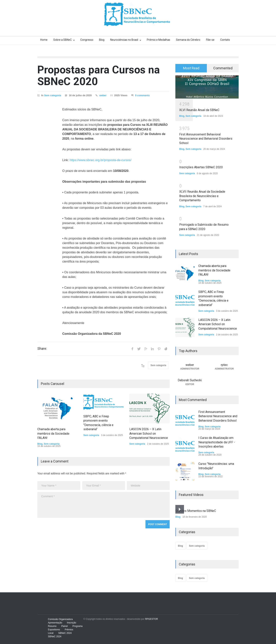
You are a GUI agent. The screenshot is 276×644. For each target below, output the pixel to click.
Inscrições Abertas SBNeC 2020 (201, 167)
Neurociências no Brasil (124, 40)
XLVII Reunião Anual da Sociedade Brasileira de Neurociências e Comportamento (202, 196)
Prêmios (69, 630)
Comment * (103, 505)
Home (44, 40)
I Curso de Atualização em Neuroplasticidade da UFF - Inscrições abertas (217, 442)
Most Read (191, 68)
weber (103, 95)
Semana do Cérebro (188, 40)
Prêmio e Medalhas (159, 40)
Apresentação (55, 623)
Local (51, 633)
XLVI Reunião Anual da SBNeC (199, 110)
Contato (225, 40)
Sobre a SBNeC (62, 40)
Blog (102, 40)
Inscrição (71, 623)
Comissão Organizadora (60, 619)
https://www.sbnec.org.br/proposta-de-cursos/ (100, 160)
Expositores (54, 630)
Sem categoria (53, 95)
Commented (223, 68)
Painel (64, 626)
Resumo (52, 626)
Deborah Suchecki (190, 380)
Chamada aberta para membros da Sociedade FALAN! (53, 433)
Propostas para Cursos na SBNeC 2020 (99, 76)
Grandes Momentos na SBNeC (196, 511)
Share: (42, 349)
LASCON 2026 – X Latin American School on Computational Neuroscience (149, 433)
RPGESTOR (152, 619)
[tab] (191, 68)
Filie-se (210, 40)
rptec (224, 365)
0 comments (142, 95)
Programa (78, 626)
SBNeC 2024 (65, 633)
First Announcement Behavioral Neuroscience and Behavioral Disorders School (206, 139)
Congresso (87, 40)
